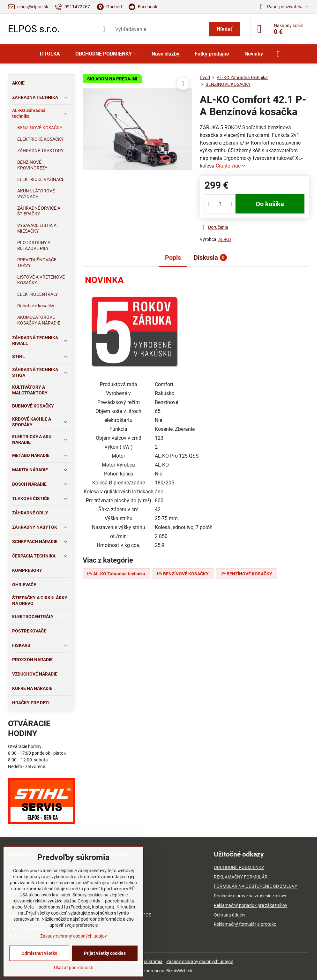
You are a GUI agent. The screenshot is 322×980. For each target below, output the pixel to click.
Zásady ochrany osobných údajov (200, 961)
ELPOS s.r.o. (34, 29)
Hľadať (225, 29)
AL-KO (225, 239)
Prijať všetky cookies (105, 953)
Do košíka (270, 204)
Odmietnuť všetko (39, 953)
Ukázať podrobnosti (74, 968)
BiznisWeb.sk (179, 971)
